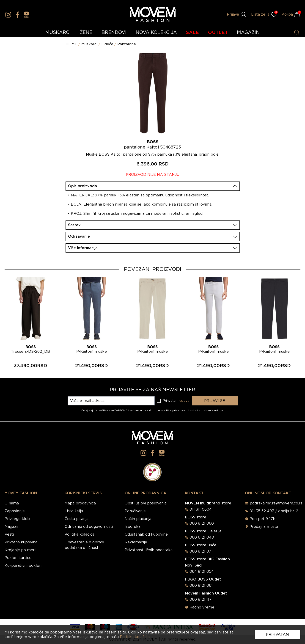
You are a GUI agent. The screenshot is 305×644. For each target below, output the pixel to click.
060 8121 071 (201, 551)
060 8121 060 (202, 523)
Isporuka (133, 527)
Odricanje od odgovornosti (89, 527)
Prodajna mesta (264, 527)
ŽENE (86, 33)
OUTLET (218, 33)
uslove (184, 401)
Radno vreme (202, 607)
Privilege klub (17, 519)
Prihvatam (278, 635)
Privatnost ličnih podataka (149, 550)
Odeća (107, 44)
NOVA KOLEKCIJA (156, 33)
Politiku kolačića (135, 637)
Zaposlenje (15, 511)
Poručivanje (135, 511)
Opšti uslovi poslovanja (146, 503)
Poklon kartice (18, 558)
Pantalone (127, 44)
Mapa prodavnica (80, 503)
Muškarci (89, 44)
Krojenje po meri (20, 550)
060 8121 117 (201, 600)
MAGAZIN (248, 33)
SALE (192, 33)
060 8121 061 (201, 586)
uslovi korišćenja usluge (207, 410)
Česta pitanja (77, 519)
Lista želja (74, 511)
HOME (71, 44)
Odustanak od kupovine (146, 534)
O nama (12, 503)
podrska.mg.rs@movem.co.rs (276, 503)
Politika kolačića (80, 534)
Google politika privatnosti (169, 410)
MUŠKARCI (58, 33)
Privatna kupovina (21, 542)
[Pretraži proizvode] (297, 33)
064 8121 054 (202, 572)
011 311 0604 (201, 509)
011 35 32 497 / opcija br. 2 (274, 511)
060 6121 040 (202, 537)
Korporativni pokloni (23, 566)
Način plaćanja (138, 519)
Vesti (9, 534)
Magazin (12, 527)
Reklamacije (136, 542)
